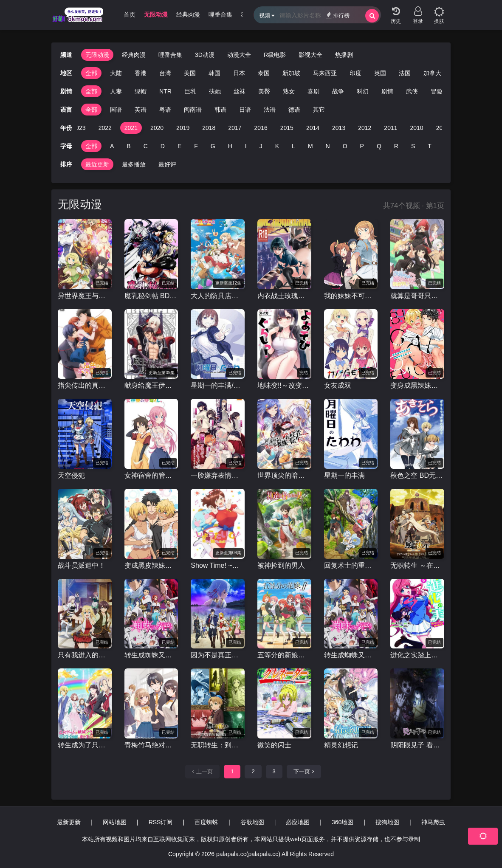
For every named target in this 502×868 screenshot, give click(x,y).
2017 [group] (235, 128)
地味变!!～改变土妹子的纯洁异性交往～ (284, 385)
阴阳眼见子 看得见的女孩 (417, 745)
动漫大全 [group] (239, 55)
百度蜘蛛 (206, 822)
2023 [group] (79, 128)
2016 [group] (261, 128)
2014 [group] (313, 128)
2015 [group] (287, 128)
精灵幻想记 (341, 745)
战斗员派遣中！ (82, 565)
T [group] (430, 146)
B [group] (128, 146)
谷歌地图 (252, 822)
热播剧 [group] (344, 55)
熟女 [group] (289, 91)
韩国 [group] (214, 73)
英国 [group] (380, 73)
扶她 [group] (215, 91)
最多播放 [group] (134, 164)
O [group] (345, 146)
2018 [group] (209, 128)
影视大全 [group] (310, 55)
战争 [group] (338, 91)
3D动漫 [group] (205, 55)
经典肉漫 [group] (188, 14)
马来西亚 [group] (325, 73)
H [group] (230, 146)
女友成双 (338, 385)
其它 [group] (319, 110)
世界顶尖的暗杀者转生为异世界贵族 (284, 475)
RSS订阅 (161, 822)
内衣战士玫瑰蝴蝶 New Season (284, 296)
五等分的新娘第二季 (284, 655)
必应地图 (298, 822)
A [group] (112, 146)
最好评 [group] (167, 164)
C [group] (146, 146)
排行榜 (338, 15)
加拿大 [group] (432, 73)
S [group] (413, 146)
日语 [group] (245, 110)
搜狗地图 (387, 822)
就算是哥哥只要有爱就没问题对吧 (417, 296)
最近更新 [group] (97, 164)
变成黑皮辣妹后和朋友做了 (151, 565)
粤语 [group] (165, 110)
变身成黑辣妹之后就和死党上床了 (417, 385)
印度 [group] (355, 73)
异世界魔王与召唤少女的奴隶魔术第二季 (85, 296)
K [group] (277, 146)
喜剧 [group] (313, 91)
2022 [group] (105, 128)
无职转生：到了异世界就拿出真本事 (218, 745)
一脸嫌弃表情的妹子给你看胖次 (218, 475)
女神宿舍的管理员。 (151, 475)
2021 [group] (131, 128)
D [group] (163, 146)
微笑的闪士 (274, 745)
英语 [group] (141, 110)
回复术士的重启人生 (351, 565)
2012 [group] (365, 128)
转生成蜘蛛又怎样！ (151, 655)
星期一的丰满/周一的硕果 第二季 (218, 385)
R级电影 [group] (275, 55)
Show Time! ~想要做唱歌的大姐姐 (218, 565)
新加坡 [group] (291, 73)
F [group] (196, 146)
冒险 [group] (437, 91)
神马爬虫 (433, 822)
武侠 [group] (412, 91)
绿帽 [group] (141, 91)
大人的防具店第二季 (218, 296)
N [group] (328, 146)
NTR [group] (165, 91)
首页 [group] (130, 14)
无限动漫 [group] (156, 14)
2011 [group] (391, 128)
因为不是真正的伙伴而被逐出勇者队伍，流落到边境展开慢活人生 (218, 655)
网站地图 (115, 822)
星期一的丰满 (344, 475)
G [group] (213, 146)
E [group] (179, 146)
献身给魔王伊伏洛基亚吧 (151, 385)
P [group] (362, 146)
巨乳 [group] (190, 91)
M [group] (310, 146)
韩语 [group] (220, 110)
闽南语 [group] (193, 110)
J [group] (261, 146)
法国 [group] (405, 73)
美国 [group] (190, 73)
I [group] (246, 146)
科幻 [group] (363, 91)
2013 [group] (339, 128)
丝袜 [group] (240, 91)
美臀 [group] (264, 91)
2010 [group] (417, 128)
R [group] (396, 146)
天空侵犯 (71, 475)
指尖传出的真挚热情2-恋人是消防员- (85, 385)
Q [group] (379, 146)
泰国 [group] (264, 73)
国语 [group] (116, 110)
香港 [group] (141, 73)
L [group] (293, 146)
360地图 (343, 822)
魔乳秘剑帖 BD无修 (151, 296)
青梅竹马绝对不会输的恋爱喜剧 (151, 745)
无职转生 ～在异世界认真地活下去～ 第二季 (417, 565)
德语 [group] (294, 110)
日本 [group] (239, 73)
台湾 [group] (165, 73)
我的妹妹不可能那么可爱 (351, 296)
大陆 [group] (116, 73)
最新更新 (69, 822)
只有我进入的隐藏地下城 (85, 655)
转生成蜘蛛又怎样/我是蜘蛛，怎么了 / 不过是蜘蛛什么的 (351, 655)
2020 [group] (157, 128)
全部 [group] (91, 73)
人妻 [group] (116, 91)
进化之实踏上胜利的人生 (417, 655)
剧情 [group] (387, 91)
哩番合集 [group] (220, 14)
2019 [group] (183, 128)
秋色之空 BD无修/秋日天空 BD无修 (417, 475)
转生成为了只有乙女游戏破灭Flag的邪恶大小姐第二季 (85, 745)
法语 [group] (270, 110)
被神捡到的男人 (281, 565)
